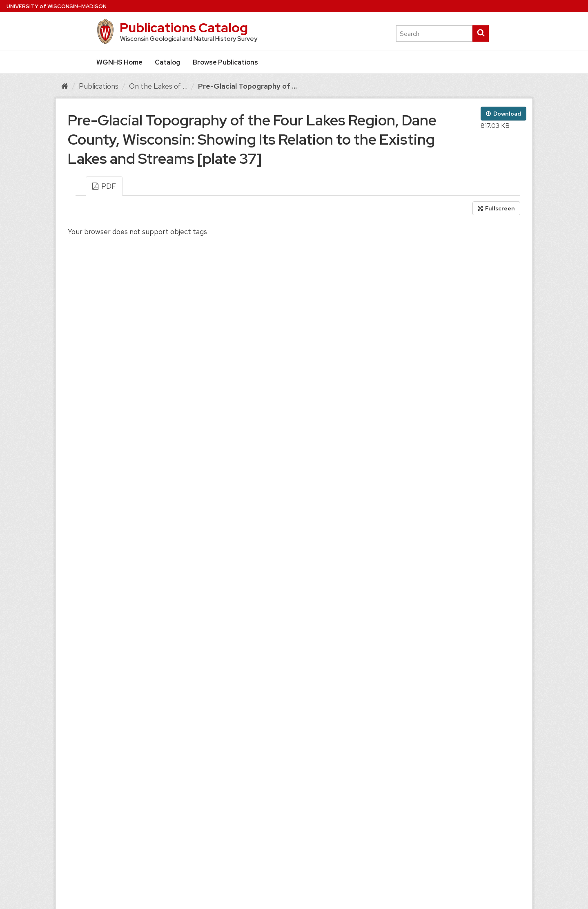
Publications (99, 86)
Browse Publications (225, 62)
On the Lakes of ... (158, 86)
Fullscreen (496, 208)
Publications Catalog (184, 28)
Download (503, 114)
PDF (104, 186)
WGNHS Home (119, 62)
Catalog (167, 62)
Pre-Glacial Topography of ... (247, 86)
